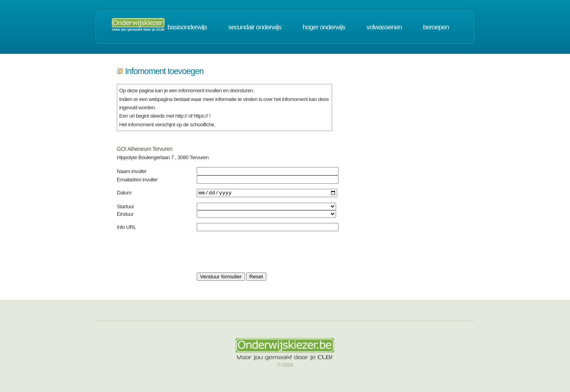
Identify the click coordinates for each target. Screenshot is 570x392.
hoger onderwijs (324, 27)
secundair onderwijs (255, 27)
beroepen (436, 27)
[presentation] (257, 253)
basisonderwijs (187, 27)
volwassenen (384, 27)
